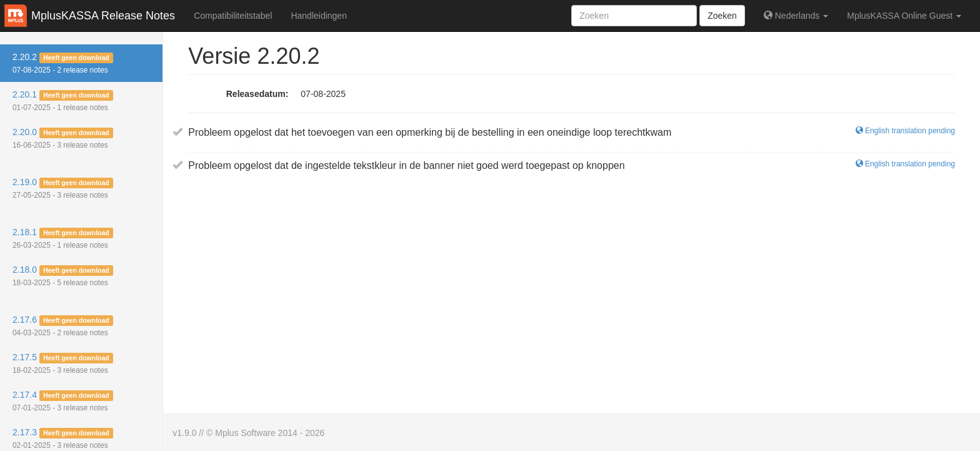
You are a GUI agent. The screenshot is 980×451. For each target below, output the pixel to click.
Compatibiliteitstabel (233, 16)
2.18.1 (63, 238)
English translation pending (905, 131)
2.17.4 (63, 401)
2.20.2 (63, 63)
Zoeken (722, 16)
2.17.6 (63, 326)
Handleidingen (319, 16)
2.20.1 (63, 101)
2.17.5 (63, 363)
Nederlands (796, 16)
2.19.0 (63, 188)
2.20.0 (63, 138)
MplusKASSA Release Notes (103, 16)
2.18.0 (63, 276)
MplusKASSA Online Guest (904, 16)
